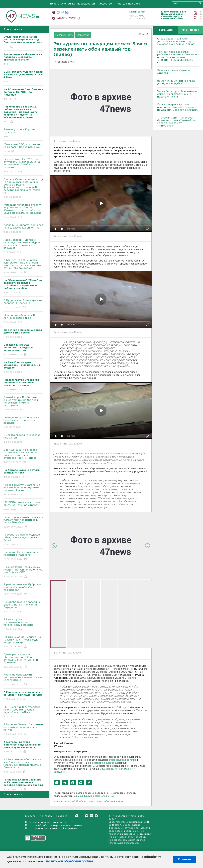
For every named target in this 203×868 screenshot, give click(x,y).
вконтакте (58, 12)
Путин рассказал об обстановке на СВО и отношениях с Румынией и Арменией (23, 661)
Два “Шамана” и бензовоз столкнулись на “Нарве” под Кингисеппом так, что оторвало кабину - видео (23, 456)
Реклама (62, 816)
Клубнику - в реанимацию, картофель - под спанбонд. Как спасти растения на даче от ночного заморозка (23, 266)
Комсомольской (124, 769)
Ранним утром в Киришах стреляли (23, 133)
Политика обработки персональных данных (54, 825)
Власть (55, 4)
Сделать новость (67, 18)
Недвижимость (64, 35)
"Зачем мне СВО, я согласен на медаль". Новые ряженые (23, 148)
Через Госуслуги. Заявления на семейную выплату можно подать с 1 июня (23, 490)
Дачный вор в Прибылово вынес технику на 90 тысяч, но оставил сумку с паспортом (23, 404)
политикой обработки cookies (70, 861)
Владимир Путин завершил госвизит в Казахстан (23, 556)
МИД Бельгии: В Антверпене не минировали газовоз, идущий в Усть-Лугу (23, 712)
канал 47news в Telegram (91, 796)
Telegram (91, 816)
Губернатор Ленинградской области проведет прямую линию (23, 540)
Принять (185, 859)
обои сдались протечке (123, 760)
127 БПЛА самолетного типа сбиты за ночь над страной (23, 506)
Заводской (60, 772)
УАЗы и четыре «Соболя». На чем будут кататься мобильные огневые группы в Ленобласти (23, 766)
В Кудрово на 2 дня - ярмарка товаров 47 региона (23, 304)
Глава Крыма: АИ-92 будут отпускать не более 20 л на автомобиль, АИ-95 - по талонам (23, 166)
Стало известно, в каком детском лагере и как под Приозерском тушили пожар (176, 41)
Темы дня (166, 30)
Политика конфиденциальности (46, 822)
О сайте (30, 816)
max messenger (67, 12)
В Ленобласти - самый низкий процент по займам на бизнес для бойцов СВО (23, 572)
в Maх (111, 796)
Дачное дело (132, 4)
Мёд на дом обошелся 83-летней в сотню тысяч (23, 319)
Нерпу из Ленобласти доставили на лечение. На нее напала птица (23, 680)
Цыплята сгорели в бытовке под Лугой (23, 439)
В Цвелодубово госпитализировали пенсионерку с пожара (23, 625)
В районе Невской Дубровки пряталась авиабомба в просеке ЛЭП (23, 590)
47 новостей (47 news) (124, 816)
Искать (200, 3)
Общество (105, 4)
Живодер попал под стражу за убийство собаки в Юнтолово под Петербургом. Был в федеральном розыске (23, 211)
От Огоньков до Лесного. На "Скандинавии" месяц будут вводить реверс (23, 642)
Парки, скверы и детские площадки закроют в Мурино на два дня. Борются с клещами (23, 246)
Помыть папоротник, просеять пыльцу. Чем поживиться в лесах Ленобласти (23, 522)
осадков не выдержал (105, 763)
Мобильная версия (54, 12)
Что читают (191, 30)
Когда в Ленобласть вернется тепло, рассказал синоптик (23, 229)
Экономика (68, 4)
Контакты (46, 816)
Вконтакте (77, 816)
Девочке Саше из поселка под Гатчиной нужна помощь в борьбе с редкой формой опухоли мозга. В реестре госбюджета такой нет (23, 188)
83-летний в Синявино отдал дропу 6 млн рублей (176, 82)
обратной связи (114, 801)
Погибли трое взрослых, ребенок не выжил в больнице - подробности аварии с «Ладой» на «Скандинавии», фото (178, 57)
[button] (57, 783)
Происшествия (87, 4)
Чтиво (118, 4)
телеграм (63, 12)
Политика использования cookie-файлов (51, 829)
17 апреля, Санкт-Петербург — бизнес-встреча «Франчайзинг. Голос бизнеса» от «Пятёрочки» (177, 122)
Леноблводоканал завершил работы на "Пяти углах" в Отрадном (23, 607)
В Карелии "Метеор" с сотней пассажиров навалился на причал (23, 730)
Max (96, 816)
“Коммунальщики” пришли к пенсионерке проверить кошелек (23, 423)
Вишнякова (106, 769)
